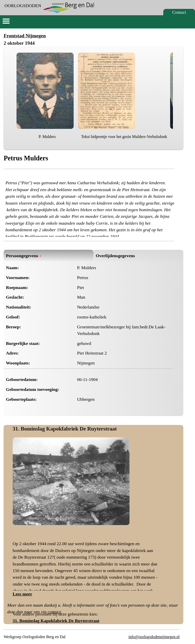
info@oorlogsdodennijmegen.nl (154, 637)
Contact (179, 12)
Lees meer (22, 594)
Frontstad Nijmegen (25, 36)
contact (54, 612)
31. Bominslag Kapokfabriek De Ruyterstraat (65, 429)
